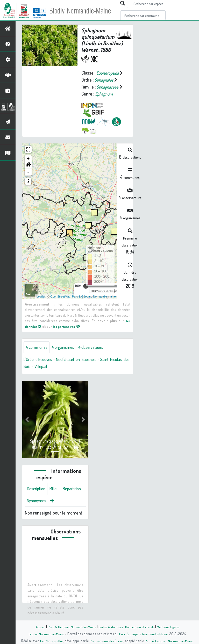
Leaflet (41, 303)
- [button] (28, 179)
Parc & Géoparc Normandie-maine (94, 303)
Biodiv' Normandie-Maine (85, 10)
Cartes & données (110, 627)
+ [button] (28, 165)
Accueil (38, 627)
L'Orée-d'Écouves (40, 367)
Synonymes (62, 509)
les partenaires (70, 333)
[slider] (86, 293)
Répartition (37, 509)
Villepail (66, 374)
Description (37, 496)
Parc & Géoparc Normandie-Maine (70, 627)
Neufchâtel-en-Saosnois (82, 367)
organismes (67, 354)
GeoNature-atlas (51, 641)
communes (38, 354)
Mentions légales (170, 627)
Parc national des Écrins (106, 641)
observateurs (98, 354)
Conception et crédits (140, 627)
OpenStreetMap (60, 303)
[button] (28, 172)
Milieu (57, 496)
